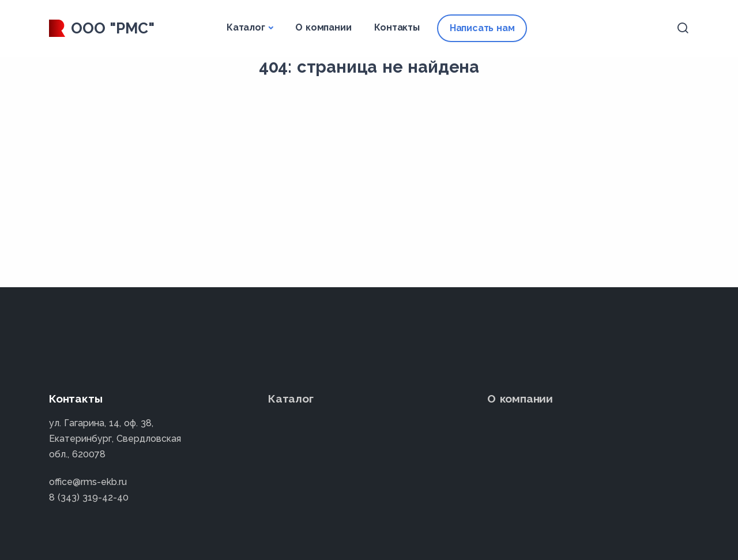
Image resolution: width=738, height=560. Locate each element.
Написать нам (482, 28)
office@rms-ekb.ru (88, 482)
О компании (323, 27)
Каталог (246, 27)
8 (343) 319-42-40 (89, 497)
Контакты (397, 27)
